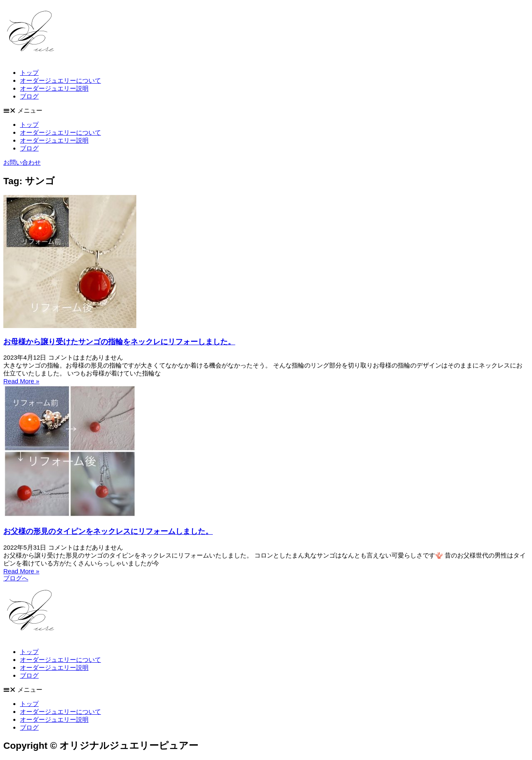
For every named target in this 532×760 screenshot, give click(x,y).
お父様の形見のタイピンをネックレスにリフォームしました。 (108, 531)
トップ (29, 73)
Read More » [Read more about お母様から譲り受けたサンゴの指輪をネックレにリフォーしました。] (21, 381)
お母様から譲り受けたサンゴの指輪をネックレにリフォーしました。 (119, 342)
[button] (266, 111)
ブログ (29, 96)
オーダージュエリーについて (60, 80)
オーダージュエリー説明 (54, 88)
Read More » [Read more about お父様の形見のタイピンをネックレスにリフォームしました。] (21, 571)
